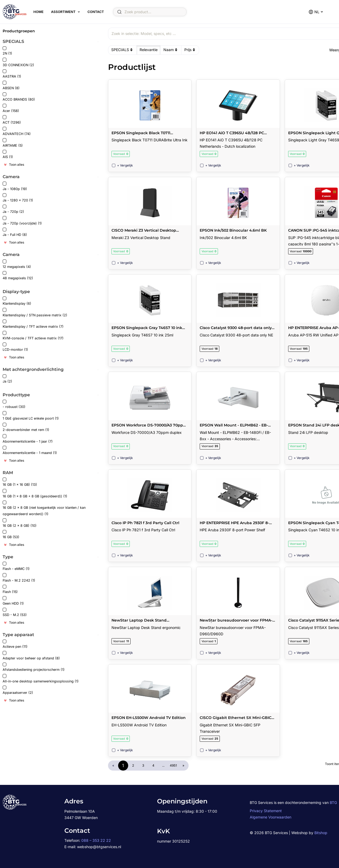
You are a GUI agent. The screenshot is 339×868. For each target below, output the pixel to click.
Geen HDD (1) (13, 601)
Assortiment (63, 12)
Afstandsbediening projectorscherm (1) (34, 667)
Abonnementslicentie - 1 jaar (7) (28, 439)
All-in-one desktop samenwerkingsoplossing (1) (41, 679)
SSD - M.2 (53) (15, 612)
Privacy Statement (266, 811)
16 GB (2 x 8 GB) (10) (20, 523)
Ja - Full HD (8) (15, 232)
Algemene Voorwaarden (271, 817)
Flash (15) (10, 589)
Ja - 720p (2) (13, 209)
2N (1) (7, 51)
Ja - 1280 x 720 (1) (18, 198)
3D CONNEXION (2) (18, 62)
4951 (173, 765)
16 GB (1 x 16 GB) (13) (20, 482)
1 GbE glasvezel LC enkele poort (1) (31, 416)
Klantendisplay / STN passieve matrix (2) (35, 312)
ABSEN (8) (11, 85)
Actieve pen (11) (15, 644)
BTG (333, 802)
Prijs (190, 50)
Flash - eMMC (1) (16, 566)
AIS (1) (8, 154)
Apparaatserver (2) (18, 690)
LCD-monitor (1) (15, 347)
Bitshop (321, 833)
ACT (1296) (12, 120)
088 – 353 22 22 (96, 840)
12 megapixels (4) (17, 264)
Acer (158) (11, 108)
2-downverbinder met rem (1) (26, 427)
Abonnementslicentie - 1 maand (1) (30, 450)
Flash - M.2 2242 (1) (19, 578)
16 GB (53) (11, 535)
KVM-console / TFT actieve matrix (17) (33, 336)
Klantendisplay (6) (17, 301)
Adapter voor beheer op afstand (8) (31, 656)
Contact (96, 12)
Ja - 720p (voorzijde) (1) (22, 221)
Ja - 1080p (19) (15, 186)
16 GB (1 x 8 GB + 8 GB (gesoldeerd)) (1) (35, 494)
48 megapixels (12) (18, 276)
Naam (171, 50)
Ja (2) (7, 379)
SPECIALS (122, 50)
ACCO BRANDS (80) (19, 97)
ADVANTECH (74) (17, 131)
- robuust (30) (14, 404)
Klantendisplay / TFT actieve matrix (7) (33, 324)
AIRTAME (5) (13, 143)
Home (38, 12)
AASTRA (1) (12, 74)
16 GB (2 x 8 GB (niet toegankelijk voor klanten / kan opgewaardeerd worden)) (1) (44, 508)
